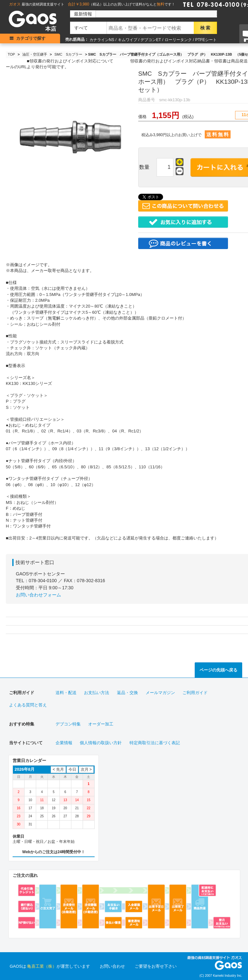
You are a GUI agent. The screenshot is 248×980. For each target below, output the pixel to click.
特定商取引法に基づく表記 (155, 743)
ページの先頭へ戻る (218, 670)
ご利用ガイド (195, 693)
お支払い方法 (97, 693)
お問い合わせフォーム (38, 595)
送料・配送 (66, 693)
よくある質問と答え (28, 705)
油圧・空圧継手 (35, 54)
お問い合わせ (112, 966)
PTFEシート (206, 40)
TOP (11, 54)
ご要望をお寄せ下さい (156, 966)
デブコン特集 (68, 724)
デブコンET (151, 40)
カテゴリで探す (31, 38)
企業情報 (64, 743)
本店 (51, 29)
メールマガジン (160, 693)
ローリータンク (178, 40)
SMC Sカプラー (69, 54)
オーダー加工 (101, 724)
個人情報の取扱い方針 (101, 743)
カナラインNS (102, 40)
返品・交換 (127, 693)
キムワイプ (128, 40)
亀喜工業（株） (42, 966)
